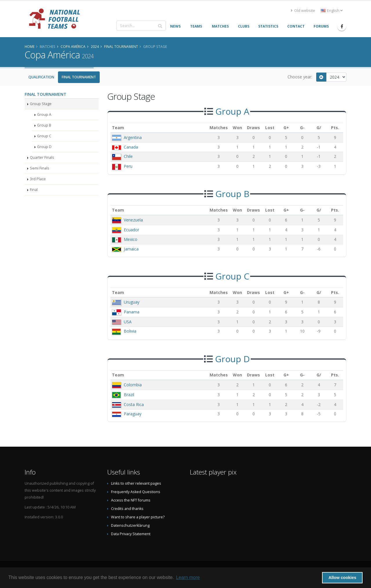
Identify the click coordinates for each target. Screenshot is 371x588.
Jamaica (131, 249)
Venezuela (133, 220)
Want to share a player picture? (138, 517)
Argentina (133, 137)
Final (34, 190)
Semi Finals (40, 168)
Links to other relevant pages (136, 483)
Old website (303, 11)
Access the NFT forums (131, 500)
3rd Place (38, 179)
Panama (132, 312)
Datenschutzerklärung (130, 525)
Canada (131, 147)
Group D (44, 147)
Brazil (129, 395)
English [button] (332, 11)
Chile (128, 156)
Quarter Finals (42, 157)
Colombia (133, 385)
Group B (44, 125)
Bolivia (130, 331)
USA (128, 322)
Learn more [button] (188, 577)
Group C (44, 136)
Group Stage (41, 104)
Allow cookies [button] (342, 578)
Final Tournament (79, 77)
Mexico (131, 239)
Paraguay (133, 414)
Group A (44, 114)
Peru (128, 166)
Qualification (41, 77)
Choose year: (300, 77)
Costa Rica (134, 404)
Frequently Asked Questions (136, 492)
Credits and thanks (127, 509)
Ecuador (131, 230)
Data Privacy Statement (131, 534)
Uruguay (132, 302)
